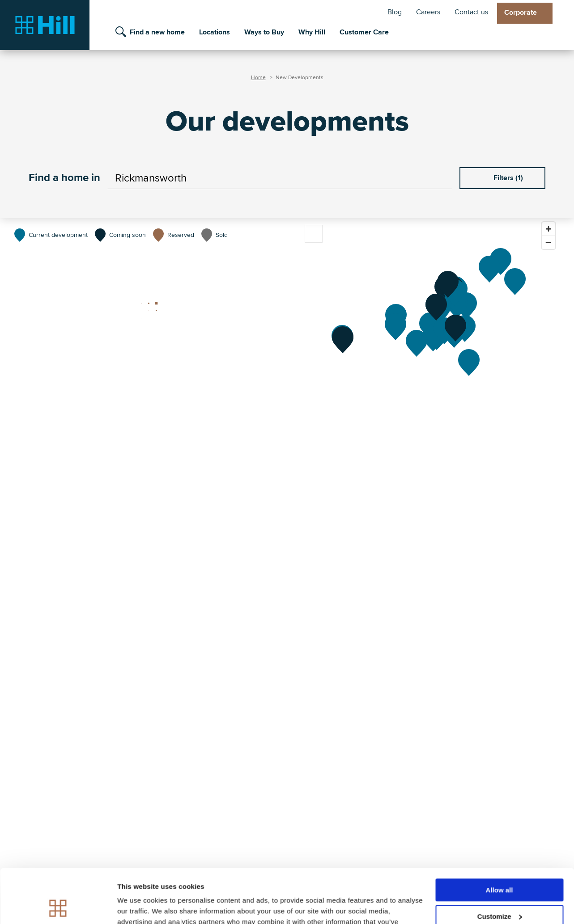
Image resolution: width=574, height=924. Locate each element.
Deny (500, 892)
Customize (500, 866)
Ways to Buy (264, 32)
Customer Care (364, 32)
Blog (395, 12)
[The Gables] (489, 269)
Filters (502, 178)
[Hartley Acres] (469, 363)
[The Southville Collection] (343, 340)
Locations (215, 32)
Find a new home (157, 32)
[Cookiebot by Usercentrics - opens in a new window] (58, 907)
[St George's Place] (515, 282)
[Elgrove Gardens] (395, 327)
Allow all (500, 839)
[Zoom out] (548, 242)
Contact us (471, 12)
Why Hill (312, 32)
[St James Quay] (501, 262)
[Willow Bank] (448, 284)
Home (258, 78)
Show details (138, 906)
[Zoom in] (548, 229)
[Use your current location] (441, 178)
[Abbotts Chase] (455, 328)
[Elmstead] (417, 343)
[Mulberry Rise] (436, 307)
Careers (428, 12)
